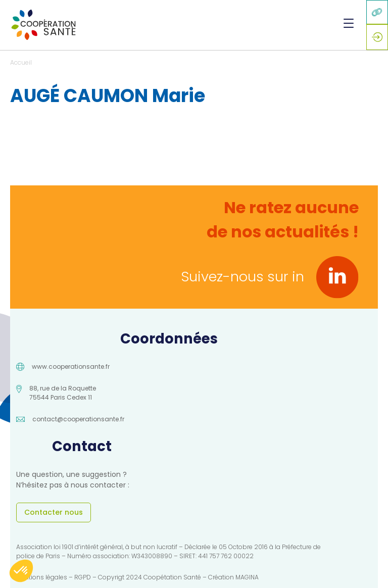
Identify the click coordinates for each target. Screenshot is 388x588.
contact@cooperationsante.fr (78, 419)
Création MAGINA (233, 577)
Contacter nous (54, 512)
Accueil (21, 62)
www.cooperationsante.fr (71, 366)
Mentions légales (42, 577)
